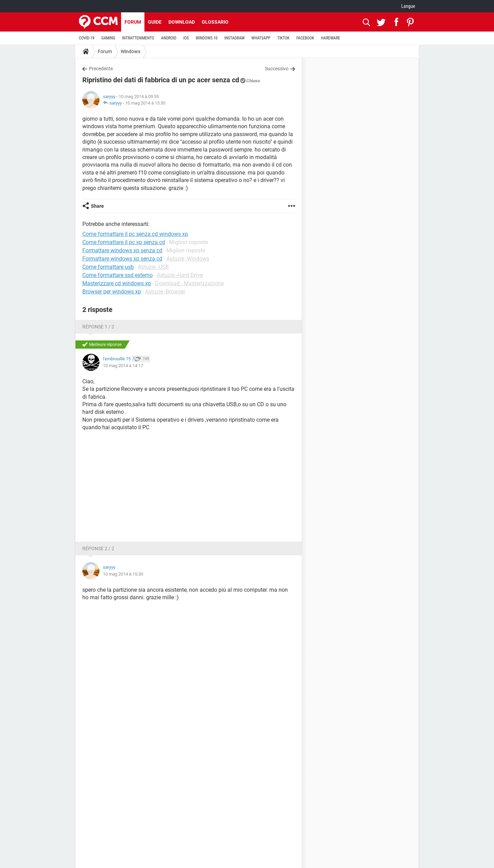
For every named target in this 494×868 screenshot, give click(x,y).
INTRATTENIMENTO (138, 38)
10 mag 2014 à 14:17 (123, 366)
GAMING (108, 38)
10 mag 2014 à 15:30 (145, 103)
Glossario (215, 22)
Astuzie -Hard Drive (180, 275)
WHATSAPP (261, 38)
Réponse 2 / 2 (98, 548)
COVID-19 (87, 38)
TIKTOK (283, 38)
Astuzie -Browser (165, 292)
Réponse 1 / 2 (98, 327)
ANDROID (169, 38)
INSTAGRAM (234, 38)
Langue (408, 6)
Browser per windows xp (112, 292)
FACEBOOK (305, 38)
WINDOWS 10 (207, 38)
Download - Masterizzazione (189, 283)
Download (182, 22)
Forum (133, 22)
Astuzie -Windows (188, 259)
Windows (131, 51)
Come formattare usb (108, 267)
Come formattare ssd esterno (117, 275)
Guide (155, 22)
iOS (186, 38)
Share (97, 206)
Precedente (101, 69)
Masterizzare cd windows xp (117, 283)
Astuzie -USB (153, 267)
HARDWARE (331, 38)
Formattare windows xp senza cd (122, 259)
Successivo (277, 69)
